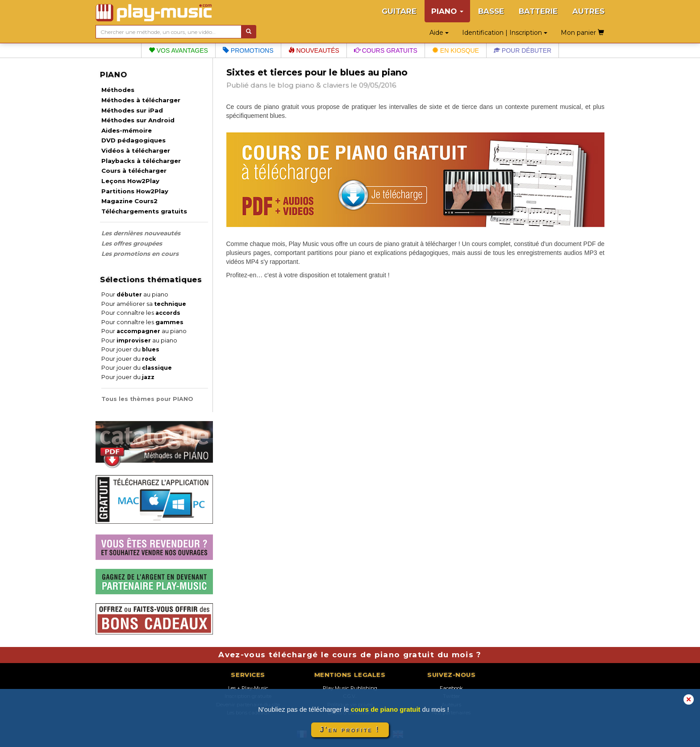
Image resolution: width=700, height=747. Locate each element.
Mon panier (582, 33)
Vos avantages (178, 50)
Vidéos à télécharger (136, 150)
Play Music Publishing (350, 688)
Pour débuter (523, 50)
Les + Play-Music (248, 688)
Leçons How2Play (130, 181)
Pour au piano (135, 294)
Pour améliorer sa (144, 304)
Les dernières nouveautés (141, 233)
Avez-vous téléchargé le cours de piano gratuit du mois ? (350, 655)
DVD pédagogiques (133, 140)
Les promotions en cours (140, 254)
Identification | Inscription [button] (505, 33)
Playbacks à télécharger (141, 161)
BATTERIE (538, 11)
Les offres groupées (132, 243)
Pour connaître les (141, 313)
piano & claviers (322, 85)
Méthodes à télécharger (141, 100)
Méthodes (118, 90)
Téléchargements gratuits (144, 211)
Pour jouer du (130, 349)
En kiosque (456, 50)
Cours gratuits (386, 50)
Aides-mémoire (127, 130)
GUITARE (399, 11)
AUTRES (588, 11)
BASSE (491, 11)
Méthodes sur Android (138, 120)
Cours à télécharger (134, 171)
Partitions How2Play (135, 191)
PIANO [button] (447, 11)
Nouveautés (314, 50)
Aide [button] (439, 33)
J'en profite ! (350, 730)
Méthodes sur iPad (132, 110)
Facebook (451, 688)
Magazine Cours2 (129, 201)
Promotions (248, 50)
